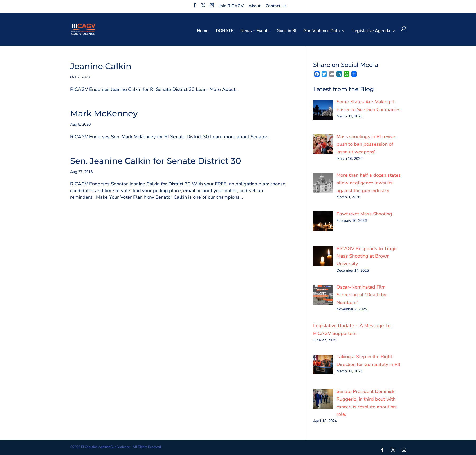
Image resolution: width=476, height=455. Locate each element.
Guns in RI (286, 31)
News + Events (255, 31)
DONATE (224, 31)
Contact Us (276, 6)
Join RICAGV (231, 6)
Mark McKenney (104, 113)
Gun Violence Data (322, 31)
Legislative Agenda (371, 31)
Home (203, 31)
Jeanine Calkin (101, 66)
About (255, 6)
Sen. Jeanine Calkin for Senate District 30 (156, 161)
